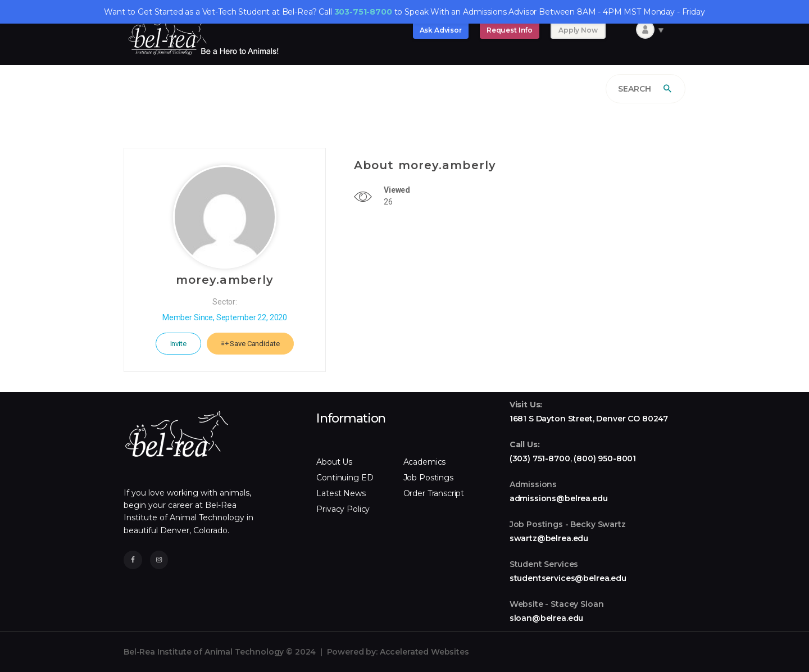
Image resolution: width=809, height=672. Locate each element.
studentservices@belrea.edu (568, 578)
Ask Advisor (441, 30)
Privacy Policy (343, 509)
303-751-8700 (363, 12)
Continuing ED (345, 478)
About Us (334, 462)
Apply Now (578, 30)
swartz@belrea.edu (549, 538)
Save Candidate (251, 344)
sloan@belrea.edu (547, 618)
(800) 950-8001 (605, 458)
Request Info (510, 30)
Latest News (341, 493)
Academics (425, 462)
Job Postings (428, 478)
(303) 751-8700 (540, 458)
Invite (178, 344)
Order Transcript (434, 493)
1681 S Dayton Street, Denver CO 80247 (589, 419)
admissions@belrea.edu (559, 498)
